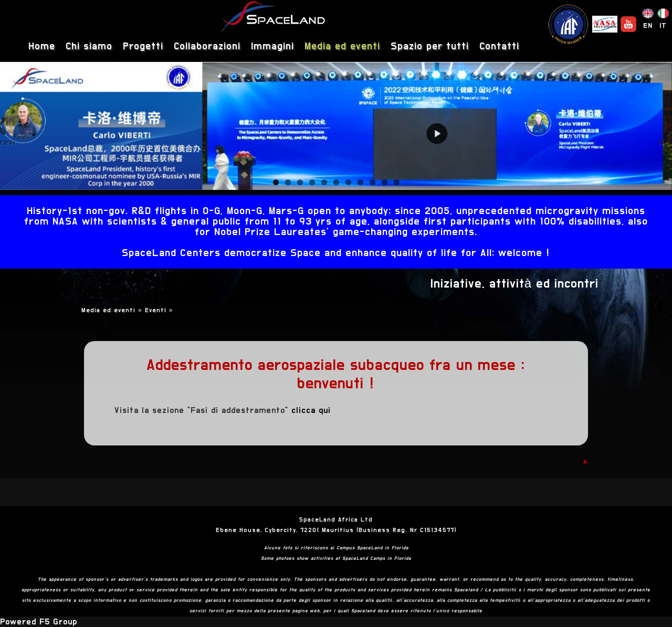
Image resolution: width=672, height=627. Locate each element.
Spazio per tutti (430, 46)
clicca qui (311, 410)
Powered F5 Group (39, 622)
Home (42, 46)
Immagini (272, 46)
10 (385, 182)
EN (648, 26)
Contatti (499, 46)
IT (663, 26)
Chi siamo (89, 46)
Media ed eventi (342, 46)
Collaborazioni (207, 46)
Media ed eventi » (113, 310)
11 (397, 182)
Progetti (143, 46)
